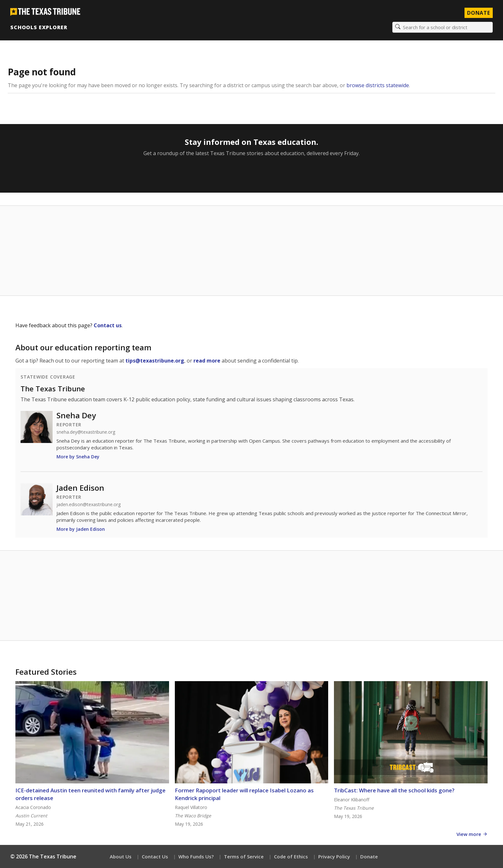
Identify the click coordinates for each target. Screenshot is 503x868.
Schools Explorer (39, 27)
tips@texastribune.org (155, 361)
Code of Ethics (291, 856)
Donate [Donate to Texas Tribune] (479, 13)
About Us (121, 856)
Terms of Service (244, 856)
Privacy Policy (334, 856)
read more (207, 361)
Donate (369, 856)
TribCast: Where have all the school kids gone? (394, 790)
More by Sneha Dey (78, 457)
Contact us (108, 325)
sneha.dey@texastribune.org (86, 432)
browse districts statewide (378, 85)
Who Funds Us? (196, 856)
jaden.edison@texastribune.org (89, 505)
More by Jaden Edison (81, 529)
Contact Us (155, 856)
